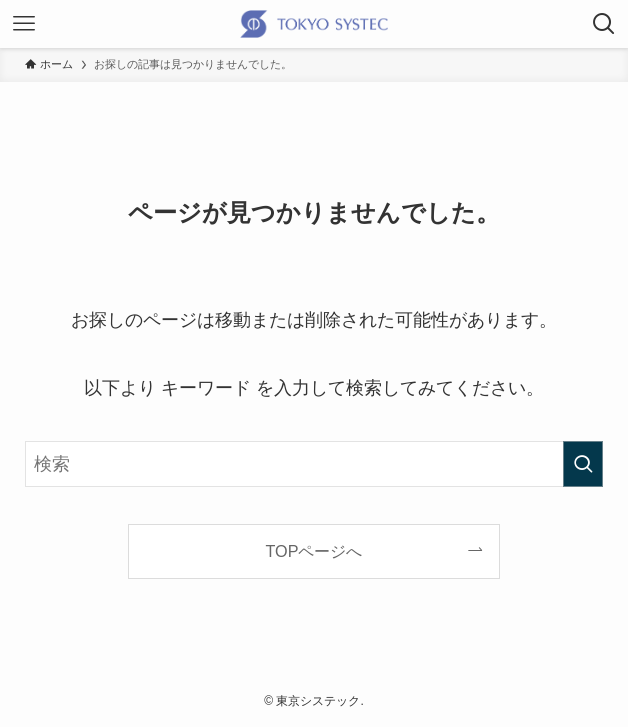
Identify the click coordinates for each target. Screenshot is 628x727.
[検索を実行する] (583, 464)
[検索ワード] (314, 464)
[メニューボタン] (24, 24)
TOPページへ (314, 551)
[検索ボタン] (604, 24)
